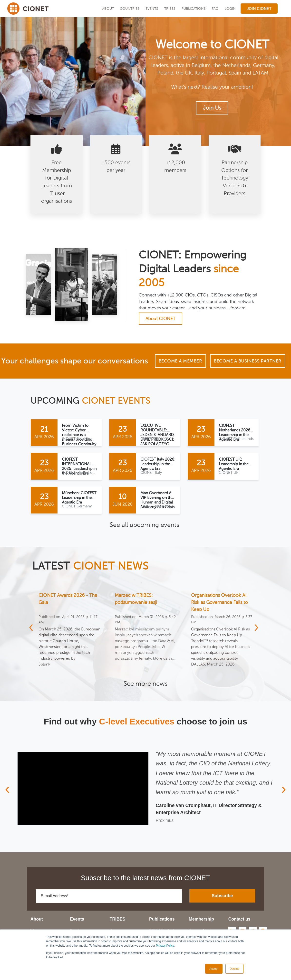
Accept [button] (214, 969)
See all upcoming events (145, 525)
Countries (130, 9)
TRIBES (170, 9)
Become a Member (180, 361)
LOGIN (230, 9)
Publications (194, 9)
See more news (146, 684)
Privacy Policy (165, 946)
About (108, 9)
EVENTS (152, 9)
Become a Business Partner (248, 361)
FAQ (215, 9)
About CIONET (160, 319)
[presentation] (34, 627)
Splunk (44, 664)
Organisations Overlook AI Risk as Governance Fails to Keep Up (219, 602)
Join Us (212, 108)
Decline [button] (234, 969)
